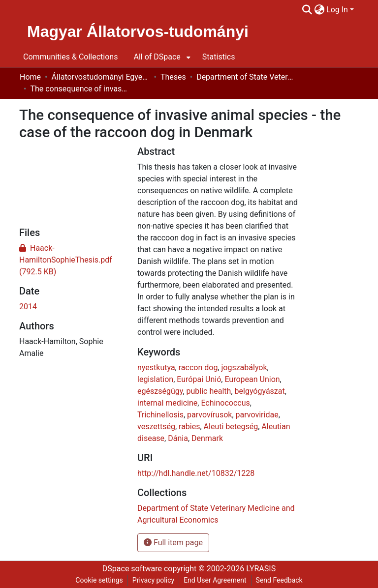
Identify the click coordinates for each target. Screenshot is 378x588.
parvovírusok (209, 415)
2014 (28, 307)
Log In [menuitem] (337, 10)
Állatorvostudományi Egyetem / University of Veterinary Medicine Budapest (100, 77)
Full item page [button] (173, 543)
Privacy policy (153, 580)
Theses (173, 77)
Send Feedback (279, 580)
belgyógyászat (260, 391)
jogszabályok (244, 367)
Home (30, 77)
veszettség (156, 426)
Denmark (207, 438)
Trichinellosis (160, 415)
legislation (155, 379)
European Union (252, 379)
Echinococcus (225, 403)
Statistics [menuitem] (219, 57)
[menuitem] (319, 10)
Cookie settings (99, 580)
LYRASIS (261, 569)
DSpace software (132, 569)
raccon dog (198, 367)
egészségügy (160, 391)
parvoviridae (257, 415)
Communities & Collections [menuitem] (70, 57)
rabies (189, 426)
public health (209, 391)
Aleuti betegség (231, 426)
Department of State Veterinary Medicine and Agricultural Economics (246, 77)
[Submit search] (307, 10)
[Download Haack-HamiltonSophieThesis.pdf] (66, 260)
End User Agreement (215, 580)
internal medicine (167, 403)
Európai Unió (199, 379)
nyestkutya (156, 367)
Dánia (178, 438)
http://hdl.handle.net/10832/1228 (196, 473)
